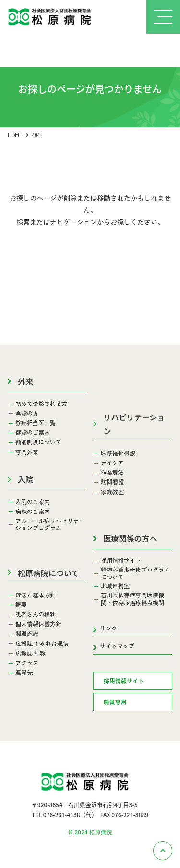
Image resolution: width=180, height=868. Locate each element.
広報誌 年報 (30, 653)
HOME (15, 135)
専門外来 (27, 452)
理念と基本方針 (36, 595)
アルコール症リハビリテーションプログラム (50, 524)
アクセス (27, 663)
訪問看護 (112, 482)
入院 (25, 479)
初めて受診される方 (41, 404)
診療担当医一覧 (36, 423)
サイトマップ (117, 646)
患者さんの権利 (36, 614)
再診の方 (27, 413)
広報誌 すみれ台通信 (42, 643)
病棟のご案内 (33, 511)
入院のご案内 (33, 502)
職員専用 (115, 702)
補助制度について (38, 442)
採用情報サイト (121, 560)
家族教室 (112, 492)
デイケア (112, 463)
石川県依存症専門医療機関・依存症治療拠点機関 (132, 599)
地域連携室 (115, 586)
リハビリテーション (134, 424)
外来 (25, 381)
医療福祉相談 (118, 453)
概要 (21, 605)
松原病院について (48, 573)
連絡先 (24, 672)
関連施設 (27, 633)
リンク (108, 628)
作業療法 (112, 472)
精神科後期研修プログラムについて (135, 573)
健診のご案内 (33, 432)
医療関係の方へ (130, 538)
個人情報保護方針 (38, 624)
